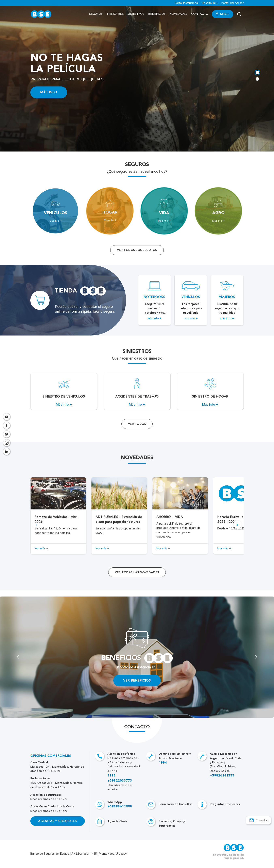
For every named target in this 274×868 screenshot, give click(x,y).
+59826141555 (222, 780)
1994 (163, 767)
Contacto (200, 14)
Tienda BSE (115, 14)
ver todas (137, 577)
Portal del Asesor (233, 3)
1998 (112, 780)
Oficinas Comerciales (51, 761)
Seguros (96, 14)
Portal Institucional (187, 3)
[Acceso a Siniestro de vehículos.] (64, 393)
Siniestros (136, 14)
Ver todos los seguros (137, 250)
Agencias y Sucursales (58, 826)
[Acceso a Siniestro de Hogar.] (210, 393)
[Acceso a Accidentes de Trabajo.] (137, 393)
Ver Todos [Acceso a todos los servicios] (137, 428)
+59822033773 (120, 785)
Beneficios (157, 14)
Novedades (178, 14)
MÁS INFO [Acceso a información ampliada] (49, 92)
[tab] (257, 72)
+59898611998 (120, 811)
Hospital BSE (210, 3)
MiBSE (223, 14)
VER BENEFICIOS (137, 685)
